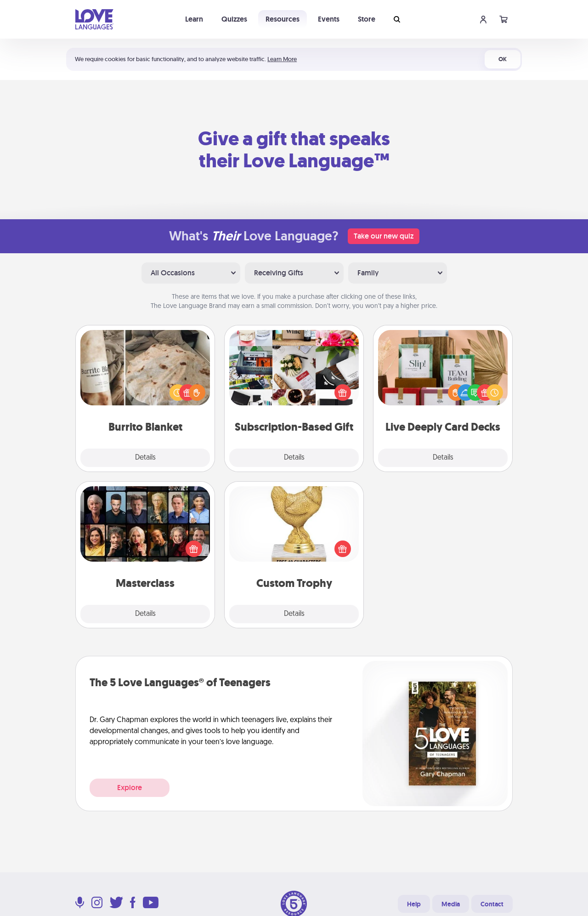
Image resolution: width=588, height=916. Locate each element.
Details (145, 458)
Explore (130, 788)
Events (329, 19)
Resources (283, 19)
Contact (492, 904)
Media (451, 904)
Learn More (282, 59)
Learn (194, 19)
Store (367, 19)
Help (414, 904)
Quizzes (234, 19)
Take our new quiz (384, 236)
